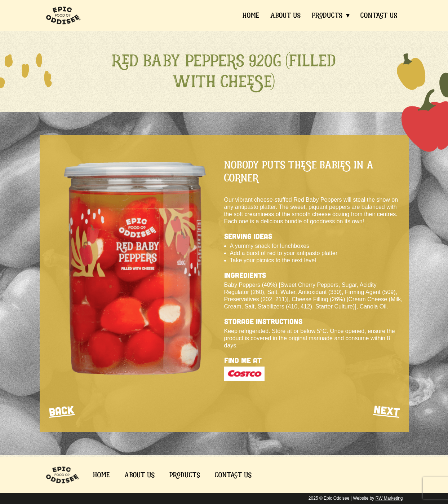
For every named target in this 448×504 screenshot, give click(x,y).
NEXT (387, 410)
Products (327, 15)
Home (251, 15)
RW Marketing (389, 498)
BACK (61, 410)
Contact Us (379, 15)
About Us (286, 15)
